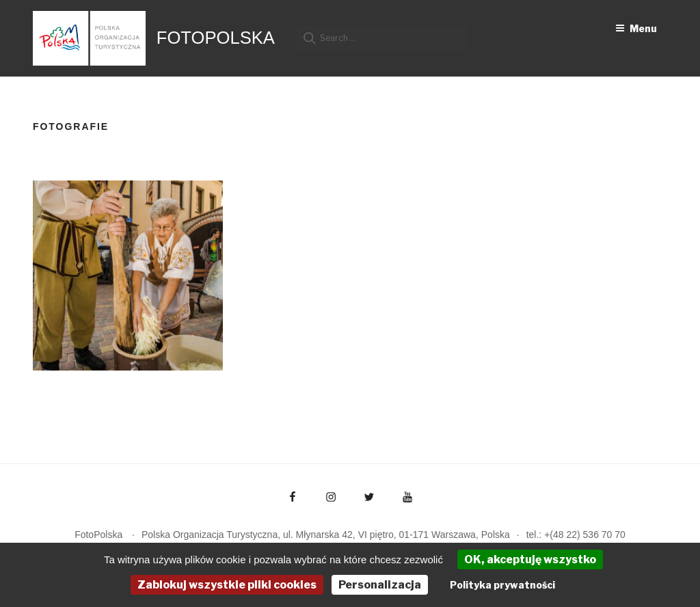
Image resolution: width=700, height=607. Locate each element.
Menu (636, 28)
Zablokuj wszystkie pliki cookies (227, 585)
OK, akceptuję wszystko (530, 559)
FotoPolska (216, 38)
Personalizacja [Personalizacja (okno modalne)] (380, 585)
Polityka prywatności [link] (502, 585)
